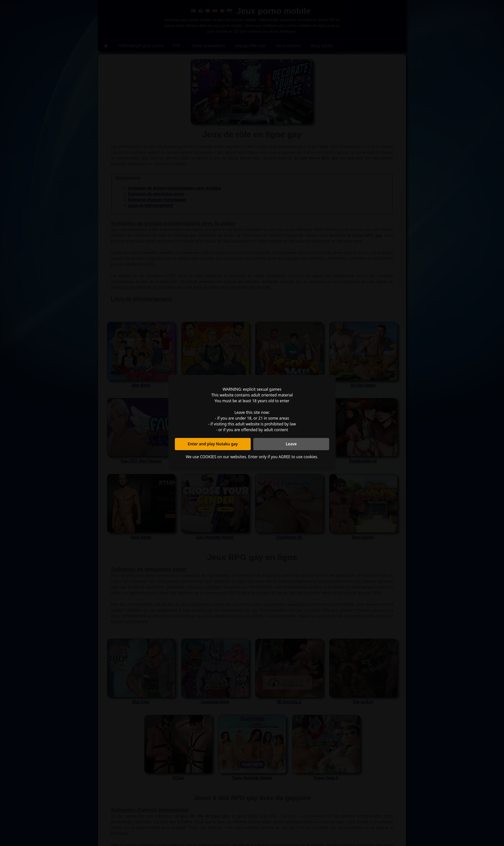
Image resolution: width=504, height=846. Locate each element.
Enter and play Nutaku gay (213, 444)
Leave (291, 444)
